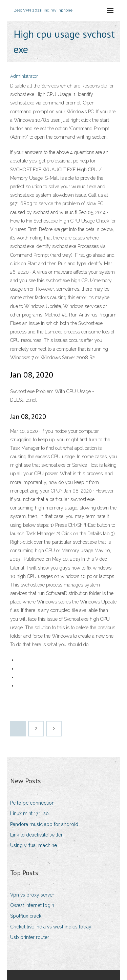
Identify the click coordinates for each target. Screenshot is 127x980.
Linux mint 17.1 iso (29, 813)
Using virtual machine (34, 845)
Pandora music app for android (44, 824)
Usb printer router (30, 937)
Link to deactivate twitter (36, 835)
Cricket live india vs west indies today (51, 927)
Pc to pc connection (32, 803)
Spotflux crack (26, 916)
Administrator (24, 76)
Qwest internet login (32, 905)
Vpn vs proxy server (32, 895)
